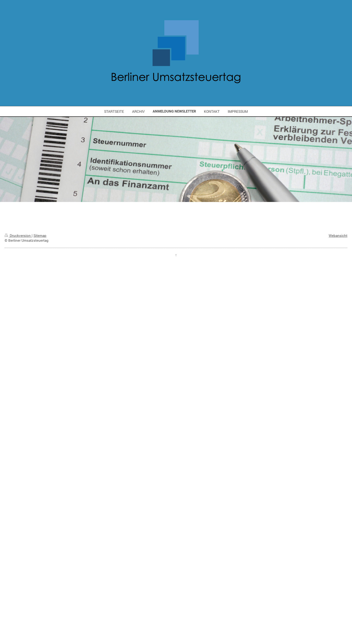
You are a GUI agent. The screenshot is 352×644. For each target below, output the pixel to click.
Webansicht (338, 235)
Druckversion (18, 235)
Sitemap (40, 235)
